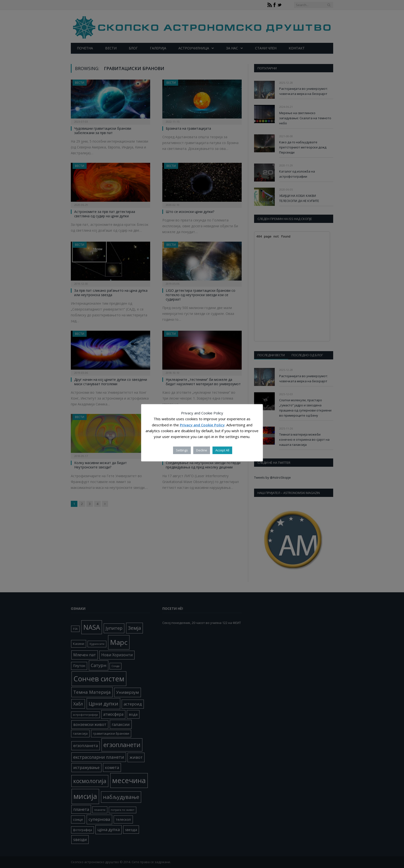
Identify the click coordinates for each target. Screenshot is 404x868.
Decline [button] (202, 450)
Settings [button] (182, 450)
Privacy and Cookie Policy (202, 425)
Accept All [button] (222, 450)
